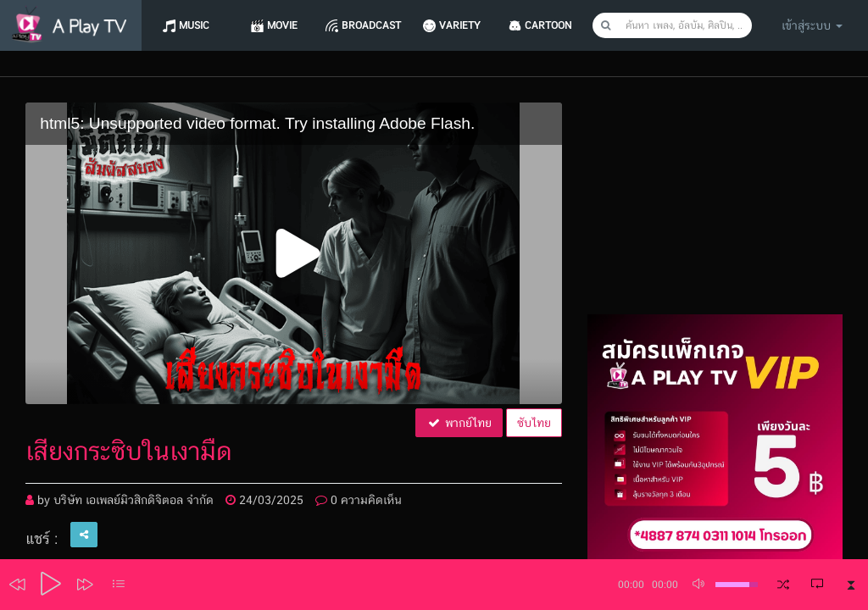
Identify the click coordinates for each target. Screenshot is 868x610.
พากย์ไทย (459, 423)
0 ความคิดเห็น (359, 500)
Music (194, 25)
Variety (460, 25)
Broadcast (371, 25)
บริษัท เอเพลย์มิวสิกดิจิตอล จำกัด (134, 500)
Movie (282, 25)
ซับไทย (534, 423)
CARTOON (548, 25)
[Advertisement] (715, 208)
